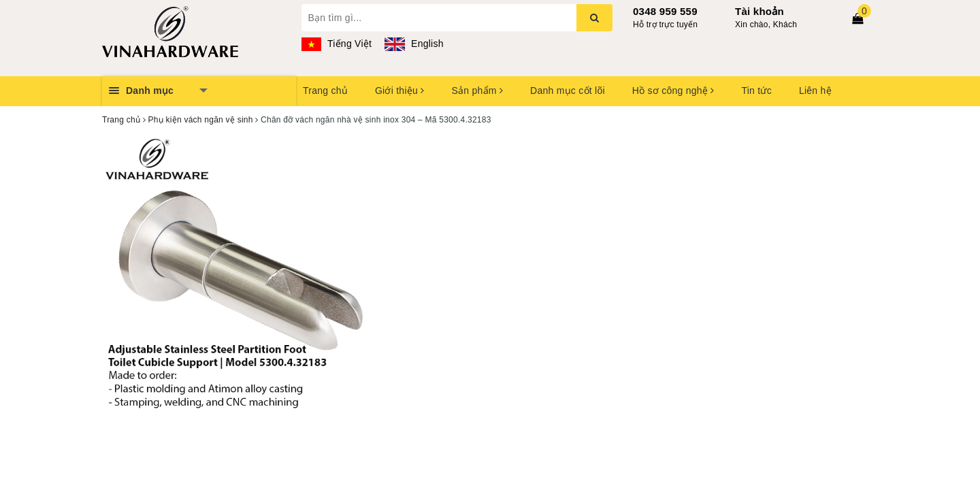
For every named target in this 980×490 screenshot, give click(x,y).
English (414, 44)
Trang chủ (325, 91)
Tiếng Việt (337, 44)
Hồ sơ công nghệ (673, 91)
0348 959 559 (665, 11)
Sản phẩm (477, 91)
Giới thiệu (399, 91)
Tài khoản (759, 11)
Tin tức (756, 91)
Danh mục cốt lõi (568, 91)
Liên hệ (815, 91)
